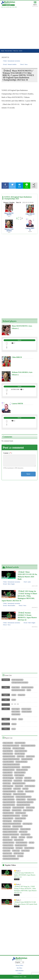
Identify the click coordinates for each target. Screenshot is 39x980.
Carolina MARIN (8, 775)
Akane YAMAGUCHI (21, 751)
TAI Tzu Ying (7, 748)
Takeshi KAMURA (8, 813)
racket (14, 700)
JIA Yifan (20, 791)
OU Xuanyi (19, 848)
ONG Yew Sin (23, 832)
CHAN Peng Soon (21, 813)
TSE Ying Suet (7, 794)
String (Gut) (21, 695)
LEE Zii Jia (28, 778)
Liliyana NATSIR (17, 826)
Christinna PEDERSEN (9, 791)
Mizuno (14, 719)
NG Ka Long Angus (8, 848)
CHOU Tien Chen (8, 754)
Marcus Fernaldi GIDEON (28, 746)
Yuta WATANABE (20, 743)
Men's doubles (16, 712)
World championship (17, 680)
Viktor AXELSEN (8, 743)
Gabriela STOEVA (8, 845)
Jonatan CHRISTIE (20, 818)
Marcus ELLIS (29, 791)
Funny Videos (16, 687)
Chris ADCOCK (19, 840)
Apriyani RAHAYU (27, 759)
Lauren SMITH (30, 229)
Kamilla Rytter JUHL (21, 845)
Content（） (8, 453)
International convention (18, 690)
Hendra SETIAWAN (22, 770)
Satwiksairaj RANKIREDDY (11, 859)
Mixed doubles (16, 714)
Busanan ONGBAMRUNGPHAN (12, 824)
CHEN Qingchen (19, 775)
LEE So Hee (17, 789)
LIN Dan (29, 837)
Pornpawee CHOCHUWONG (11, 835)
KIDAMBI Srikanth (29, 781)
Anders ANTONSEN (9, 800)
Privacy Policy (19, 965)
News (14, 729)
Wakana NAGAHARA (9, 230)
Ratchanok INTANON (9, 756)
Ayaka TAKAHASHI (18, 808)
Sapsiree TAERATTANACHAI (11, 759)
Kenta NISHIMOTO (21, 843)
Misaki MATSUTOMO (19, 783)
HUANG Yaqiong (20, 754)
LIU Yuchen (19, 778)
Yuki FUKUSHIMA (20, 773)
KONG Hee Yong (19, 853)
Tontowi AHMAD (25, 829)
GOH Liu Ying (30, 808)
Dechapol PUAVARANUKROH (11, 767)
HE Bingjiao (6, 810)
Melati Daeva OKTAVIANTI (11, 829)
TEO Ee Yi (6, 837)
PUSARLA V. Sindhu (19, 748)
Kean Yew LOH (7, 853)
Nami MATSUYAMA (9, 805)
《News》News (23, 64)
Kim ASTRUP (26, 767)
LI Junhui (25, 816)
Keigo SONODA (28, 810)
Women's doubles (27, 712)
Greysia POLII (18, 781)
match (29, 690)
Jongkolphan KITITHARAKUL (11, 816)
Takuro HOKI (19, 786)
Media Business (19, 971)
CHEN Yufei (21, 756)
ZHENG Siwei (30, 756)
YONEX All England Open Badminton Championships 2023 (18, 198)
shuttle (14, 695)
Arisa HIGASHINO (8, 762)
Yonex (21, 719)
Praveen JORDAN (8, 818)
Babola (14, 724)
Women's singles (26, 709)
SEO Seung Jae (7, 821)
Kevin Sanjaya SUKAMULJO (11, 746)
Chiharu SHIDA (21, 800)
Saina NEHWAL (25, 835)
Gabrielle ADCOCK (8, 843)
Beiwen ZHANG (8, 840)
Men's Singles (16, 709)
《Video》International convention (11, 61)
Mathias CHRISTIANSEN (10, 832)
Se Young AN (7, 808)
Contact (19, 973)
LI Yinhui (20, 856)
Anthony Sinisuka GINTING (23, 797)
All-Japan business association (20, 683)
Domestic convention (27, 687)
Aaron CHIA (7, 851)
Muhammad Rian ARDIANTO (25, 802)
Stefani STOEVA (29, 848)
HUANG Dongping (8, 778)
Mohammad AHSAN (9, 770)
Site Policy (19, 968)
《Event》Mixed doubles (9, 606)
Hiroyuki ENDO (17, 810)
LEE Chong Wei (27, 824)
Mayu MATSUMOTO (9, 214)
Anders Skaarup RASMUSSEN (11, 764)
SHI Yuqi (25, 789)
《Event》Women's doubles (9, 64)
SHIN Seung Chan (8, 786)
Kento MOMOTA (8, 751)
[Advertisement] (19, 28)
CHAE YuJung (18, 821)
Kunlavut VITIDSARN (9, 856)
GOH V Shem (25, 851)
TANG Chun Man (30, 786)
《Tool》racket (27, 582)
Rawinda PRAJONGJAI (23, 805)
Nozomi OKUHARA (21, 762)
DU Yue (31, 843)
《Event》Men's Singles (8, 584)
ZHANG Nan (7, 826)
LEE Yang (22, 837)
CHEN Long (16, 851)
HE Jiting (14, 837)
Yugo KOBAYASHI (8, 797)
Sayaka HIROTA (8, 773)
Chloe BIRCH (30, 214)
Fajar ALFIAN (31, 800)
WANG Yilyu (7, 783)
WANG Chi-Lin (7, 781)
